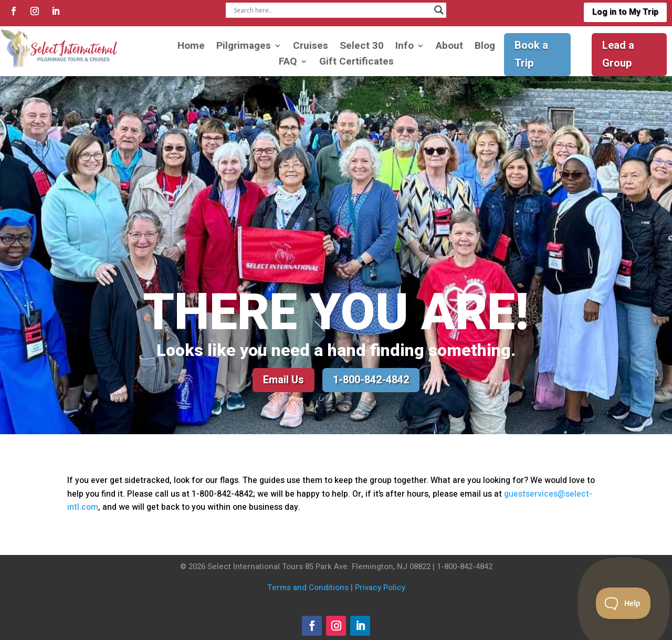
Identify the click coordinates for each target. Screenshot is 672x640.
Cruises (311, 48)
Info (405, 48)
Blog (485, 48)
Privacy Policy (380, 587)
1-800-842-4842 (371, 380)
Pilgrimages (244, 48)
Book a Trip (531, 54)
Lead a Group (618, 54)
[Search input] (331, 10)
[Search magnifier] (439, 10)
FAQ (288, 63)
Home (191, 48)
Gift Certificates (356, 63)
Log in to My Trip (625, 12)
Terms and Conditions (308, 587)
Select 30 (362, 48)
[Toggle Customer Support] (623, 603)
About (449, 48)
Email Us (283, 380)
